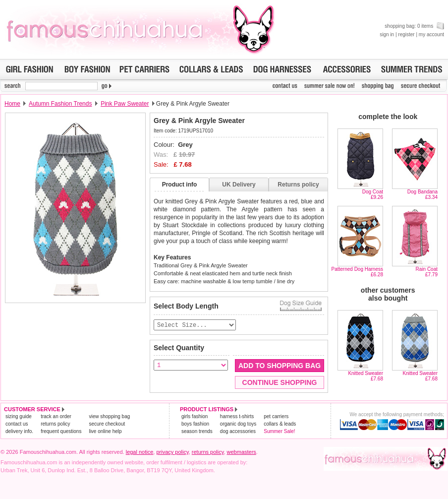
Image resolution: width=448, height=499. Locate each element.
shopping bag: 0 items (414, 26)
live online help (105, 432)
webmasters (242, 452)
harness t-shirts (237, 417)
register (406, 34)
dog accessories (238, 432)
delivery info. (19, 432)
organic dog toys (238, 424)
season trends (197, 432)
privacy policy (172, 452)
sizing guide (19, 417)
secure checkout (107, 424)
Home (12, 104)
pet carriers (276, 417)
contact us (17, 424)
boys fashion (195, 424)
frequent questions (61, 432)
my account (431, 34)
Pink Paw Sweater (125, 104)
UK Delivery (239, 185)
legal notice (140, 452)
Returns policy (298, 185)
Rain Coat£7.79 (427, 272)
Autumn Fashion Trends (60, 104)
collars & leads (280, 424)
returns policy (55, 424)
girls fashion (195, 417)
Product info (180, 185)
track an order (56, 417)
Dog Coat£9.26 (373, 194)
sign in (387, 34)
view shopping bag (109, 417)
